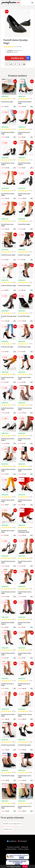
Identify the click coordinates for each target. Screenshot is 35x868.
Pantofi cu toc (8, 829)
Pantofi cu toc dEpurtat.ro (12, 824)
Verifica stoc (21, 58)
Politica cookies (23, 849)
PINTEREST (22, 841)
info (15, 106)
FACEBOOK (12, 841)
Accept (25, 866)
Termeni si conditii (13, 847)
